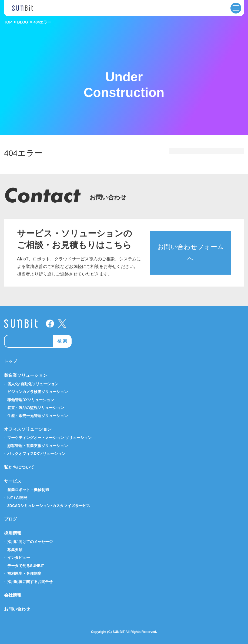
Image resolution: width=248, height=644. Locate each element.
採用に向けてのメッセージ (30, 542)
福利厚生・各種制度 (24, 574)
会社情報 (13, 595)
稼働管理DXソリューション (31, 400)
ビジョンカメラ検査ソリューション (38, 392)
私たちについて (19, 467)
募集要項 (15, 550)
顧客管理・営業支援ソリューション (38, 446)
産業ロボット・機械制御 (28, 490)
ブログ (11, 519)
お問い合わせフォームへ (191, 259)
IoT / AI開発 (17, 498)
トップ (11, 361)
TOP (8, 22)
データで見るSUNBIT (26, 566)
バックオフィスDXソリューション (36, 454)
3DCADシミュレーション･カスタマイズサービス (49, 506)
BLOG (23, 22)
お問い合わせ (17, 609)
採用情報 (13, 533)
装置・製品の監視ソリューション (36, 408)
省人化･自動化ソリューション (33, 384)
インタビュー (19, 558)
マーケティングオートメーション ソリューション (49, 438)
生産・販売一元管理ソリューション (38, 416)
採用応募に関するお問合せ (30, 582)
